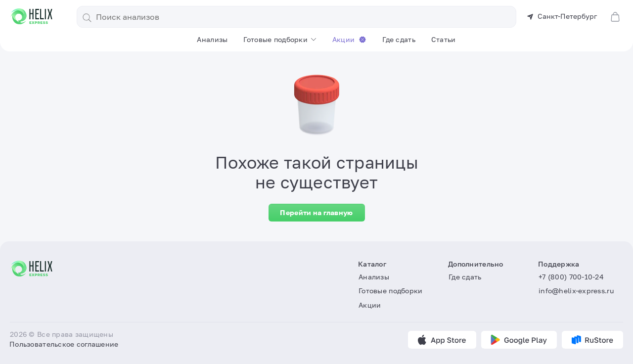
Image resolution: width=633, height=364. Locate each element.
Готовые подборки (275, 39)
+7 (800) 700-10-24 (571, 277)
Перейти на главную (316, 212)
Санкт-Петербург (562, 16)
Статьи (444, 39)
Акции (349, 39)
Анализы (212, 39)
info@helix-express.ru (576, 291)
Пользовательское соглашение (64, 344)
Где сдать (399, 39)
